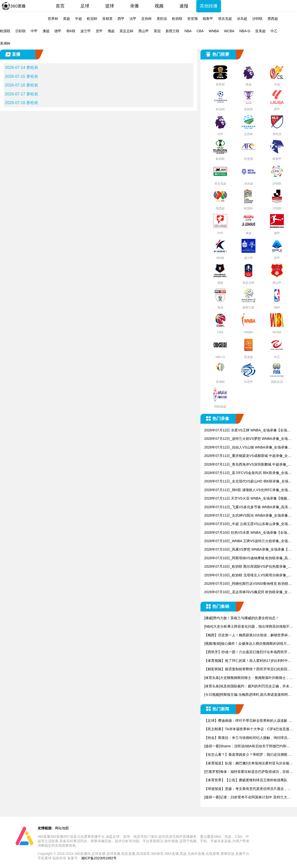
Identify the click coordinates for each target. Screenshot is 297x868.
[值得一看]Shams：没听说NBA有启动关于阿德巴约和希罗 (247, 746)
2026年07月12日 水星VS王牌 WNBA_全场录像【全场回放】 (247, 431)
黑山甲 (144, 31)
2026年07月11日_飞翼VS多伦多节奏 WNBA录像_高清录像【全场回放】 (248, 507)
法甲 (133, 19)
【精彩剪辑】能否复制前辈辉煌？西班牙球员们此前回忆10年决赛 (248, 669)
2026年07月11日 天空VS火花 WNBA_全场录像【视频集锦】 (247, 499)
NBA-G (245, 31)
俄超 (111, 31)
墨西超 (273, 19)
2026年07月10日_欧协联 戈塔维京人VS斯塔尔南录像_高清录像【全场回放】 (248, 575)
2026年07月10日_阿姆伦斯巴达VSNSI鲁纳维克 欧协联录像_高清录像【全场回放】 (248, 584)
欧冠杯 (92, 19)
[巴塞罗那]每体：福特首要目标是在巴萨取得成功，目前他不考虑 (248, 772)
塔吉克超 (225, 19)
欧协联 (177, 19)
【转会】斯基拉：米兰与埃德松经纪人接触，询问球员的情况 (247, 738)
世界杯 (53, 19)
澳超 (46, 31)
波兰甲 (86, 31)
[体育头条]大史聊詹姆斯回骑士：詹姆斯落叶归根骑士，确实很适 (248, 678)
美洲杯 (5, 43)
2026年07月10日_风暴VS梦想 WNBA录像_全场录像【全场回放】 (248, 550)
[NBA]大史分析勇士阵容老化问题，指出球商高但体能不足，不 (247, 627)
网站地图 (62, 828)
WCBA (229, 31)
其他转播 (209, 6)
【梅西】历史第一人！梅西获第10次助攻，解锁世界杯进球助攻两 (248, 635)
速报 (184, 6)
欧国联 (5, 31)
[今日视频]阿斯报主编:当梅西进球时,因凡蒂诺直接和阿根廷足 (248, 695)
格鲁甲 (208, 19)
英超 (67, 19)
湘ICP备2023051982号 (99, 858)
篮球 (110, 6)
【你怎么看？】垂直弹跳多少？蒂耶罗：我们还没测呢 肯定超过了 (248, 755)
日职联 (21, 31)
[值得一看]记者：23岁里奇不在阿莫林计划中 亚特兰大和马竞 (247, 798)
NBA (188, 31)
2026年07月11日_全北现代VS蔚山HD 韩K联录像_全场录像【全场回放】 (248, 482)
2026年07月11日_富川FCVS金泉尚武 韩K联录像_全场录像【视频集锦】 (248, 473)
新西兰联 (173, 31)
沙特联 (257, 19)
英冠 (157, 31)
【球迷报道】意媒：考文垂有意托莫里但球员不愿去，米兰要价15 (247, 789)
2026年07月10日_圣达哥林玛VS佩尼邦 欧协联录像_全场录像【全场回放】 (248, 592)
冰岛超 (242, 19)
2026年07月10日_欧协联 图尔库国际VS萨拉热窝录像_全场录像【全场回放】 (248, 567)
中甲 (34, 31)
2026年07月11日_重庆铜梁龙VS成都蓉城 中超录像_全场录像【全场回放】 (248, 456)
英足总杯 (126, 31)
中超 (78, 19)
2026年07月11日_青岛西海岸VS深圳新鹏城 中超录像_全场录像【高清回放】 (248, 465)
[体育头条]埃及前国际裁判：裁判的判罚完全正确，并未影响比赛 (248, 686)
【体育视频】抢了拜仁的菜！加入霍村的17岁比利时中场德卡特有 (248, 661)
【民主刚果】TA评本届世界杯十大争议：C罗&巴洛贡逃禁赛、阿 (248, 729)
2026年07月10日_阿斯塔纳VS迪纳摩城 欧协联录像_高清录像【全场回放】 (248, 558)
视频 (159, 6)
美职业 (162, 19)
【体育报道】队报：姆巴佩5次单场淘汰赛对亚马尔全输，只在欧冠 (248, 764)
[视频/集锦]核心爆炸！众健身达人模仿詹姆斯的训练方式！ (246, 644)
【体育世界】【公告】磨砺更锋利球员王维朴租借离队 (246, 780)
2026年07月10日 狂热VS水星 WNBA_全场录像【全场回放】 (247, 533)
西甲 (121, 19)
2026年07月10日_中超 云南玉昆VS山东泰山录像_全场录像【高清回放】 (248, 524)
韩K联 (71, 31)
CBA (200, 31)
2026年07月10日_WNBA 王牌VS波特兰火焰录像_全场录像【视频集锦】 (248, 541)
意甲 (99, 31)
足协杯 (147, 19)
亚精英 (107, 19)
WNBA (214, 31)
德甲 (58, 31)
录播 (134, 6)
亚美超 (260, 31)
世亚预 (193, 19)
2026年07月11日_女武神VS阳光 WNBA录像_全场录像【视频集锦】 (246, 516)
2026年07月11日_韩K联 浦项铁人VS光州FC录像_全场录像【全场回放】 (248, 490)
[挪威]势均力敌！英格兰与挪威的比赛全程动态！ (242, 618)
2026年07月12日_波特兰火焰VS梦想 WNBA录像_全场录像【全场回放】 (248, 439)
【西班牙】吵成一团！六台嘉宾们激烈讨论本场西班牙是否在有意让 (247, 652)
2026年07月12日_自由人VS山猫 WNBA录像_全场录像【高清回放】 (246, 448)
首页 (60, 6)
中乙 (274, 31)
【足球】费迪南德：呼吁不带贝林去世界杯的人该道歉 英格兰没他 (248, 721)
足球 (85, 6)
